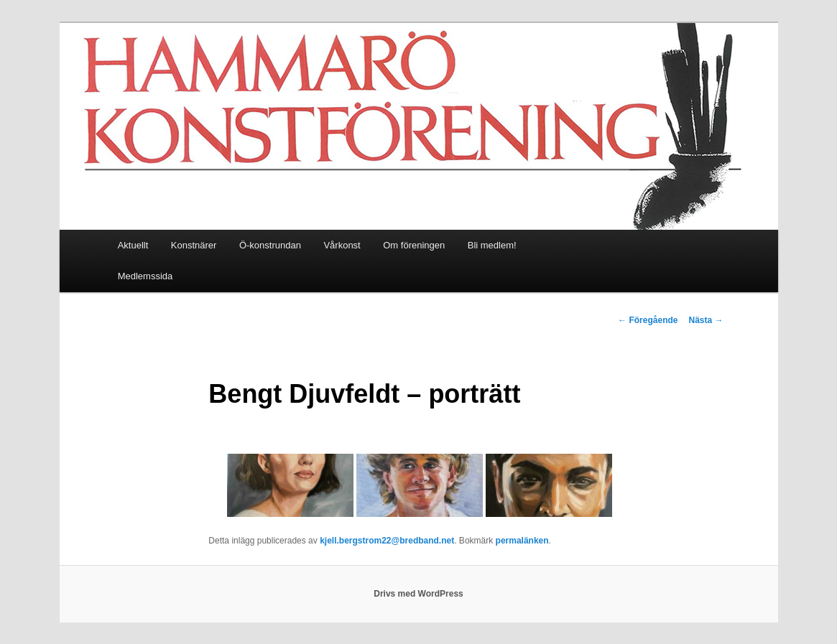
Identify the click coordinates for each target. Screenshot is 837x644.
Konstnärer (194, 245)
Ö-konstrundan (270, 245)
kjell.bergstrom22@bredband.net (387, 541)
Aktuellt (133, 245)
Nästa (706, 320)
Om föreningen (414, 245)
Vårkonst (342, 245)
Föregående (648, 320)
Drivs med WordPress (418, 594)
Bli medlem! (492, 245)
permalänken (522, 541)
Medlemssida (145, 276)
